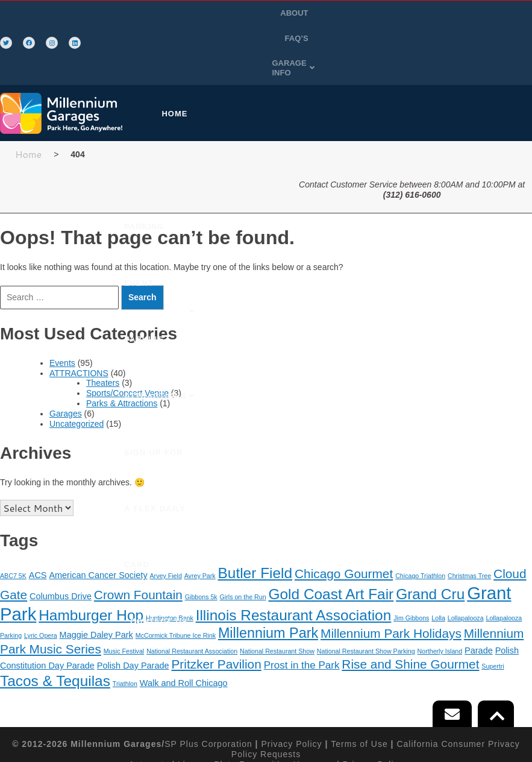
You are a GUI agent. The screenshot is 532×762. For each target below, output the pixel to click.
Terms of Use (359, 687)
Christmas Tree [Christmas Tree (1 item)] (469, 518)
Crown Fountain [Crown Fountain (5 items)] (138, 537)
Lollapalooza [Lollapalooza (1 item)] (466, 561)
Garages (66, 356)
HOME (184, 56)
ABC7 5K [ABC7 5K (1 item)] (13, 518)
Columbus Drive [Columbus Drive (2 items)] (61, 538)
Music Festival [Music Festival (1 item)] (124, 594)
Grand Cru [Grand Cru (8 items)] (430, 536)
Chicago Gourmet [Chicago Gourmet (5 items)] (344, 516)
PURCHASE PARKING (262, 56)
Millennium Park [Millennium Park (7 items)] (268, 576)
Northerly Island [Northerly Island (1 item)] (440, 594)
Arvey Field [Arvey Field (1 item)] (166, 518)
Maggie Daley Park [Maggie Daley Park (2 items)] (96, 578)
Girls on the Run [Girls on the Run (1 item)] (243, 539)
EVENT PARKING (360, 56)
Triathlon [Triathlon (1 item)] (125, 626)
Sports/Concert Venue (127, 336)
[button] (466, 14)
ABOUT (373, 14)
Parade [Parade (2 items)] (479, 593)
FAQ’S (411, 14)
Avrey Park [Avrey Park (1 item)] (200, 518)
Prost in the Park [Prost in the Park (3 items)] (302, 608)
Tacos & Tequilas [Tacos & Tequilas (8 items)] (55, 623)
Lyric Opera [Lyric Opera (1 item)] (41, 578)
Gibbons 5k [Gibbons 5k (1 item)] (201, 539)
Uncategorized (77, 366)
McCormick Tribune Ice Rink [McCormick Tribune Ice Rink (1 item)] (176, 578)
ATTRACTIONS (443, 56)
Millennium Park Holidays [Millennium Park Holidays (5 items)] (391, 576)
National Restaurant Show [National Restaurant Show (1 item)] (277, 594)
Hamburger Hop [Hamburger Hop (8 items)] (91, 558)
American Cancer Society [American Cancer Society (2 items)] (98, 518)
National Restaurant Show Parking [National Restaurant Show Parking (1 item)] (366, 594)
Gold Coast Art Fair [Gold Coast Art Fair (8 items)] (331, 536)
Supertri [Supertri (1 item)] (493, 609)
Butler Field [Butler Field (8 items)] (255, 516)
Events (62, 306)
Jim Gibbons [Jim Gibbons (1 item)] (411, 561)
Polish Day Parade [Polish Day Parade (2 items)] (133, 608)
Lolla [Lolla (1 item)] (438, 561)
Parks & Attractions (122, 346)
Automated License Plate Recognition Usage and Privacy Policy (266, 707)
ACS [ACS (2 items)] (38, 518)
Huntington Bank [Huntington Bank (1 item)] (170, 561)
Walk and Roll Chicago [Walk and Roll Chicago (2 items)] (184, 625)
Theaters (103, 326)
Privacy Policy (291, 687)
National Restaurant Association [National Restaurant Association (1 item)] (192, 594)
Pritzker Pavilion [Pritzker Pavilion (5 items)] (216, 607)
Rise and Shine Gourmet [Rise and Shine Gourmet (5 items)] (410, 607)
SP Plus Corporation (208, 687)
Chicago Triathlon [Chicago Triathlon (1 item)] (420, 518)
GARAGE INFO (466, 14)
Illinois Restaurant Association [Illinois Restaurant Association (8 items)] (294, 558)
